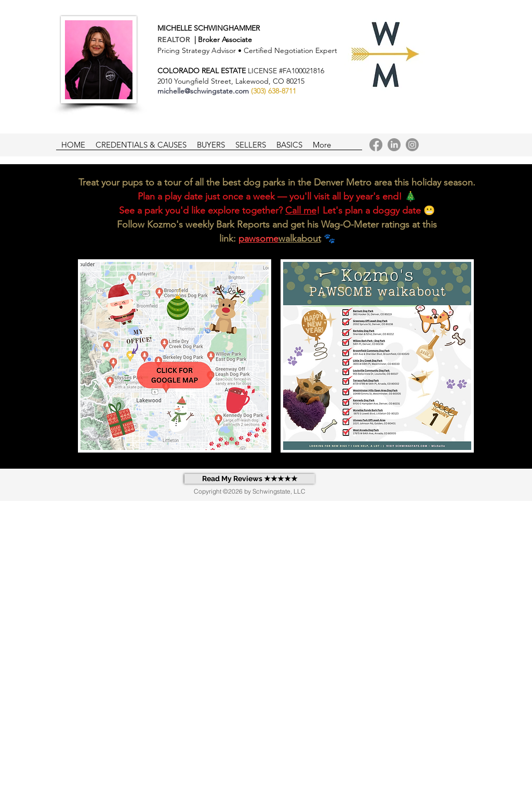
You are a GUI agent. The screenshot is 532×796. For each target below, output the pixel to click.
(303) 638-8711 (274, 91)
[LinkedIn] (394, 145)
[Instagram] (412, 145)
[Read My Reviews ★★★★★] (250, 479)
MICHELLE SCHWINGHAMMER (209, 28)
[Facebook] (376, 145)
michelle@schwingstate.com (203, 91)
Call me (301, 210)
